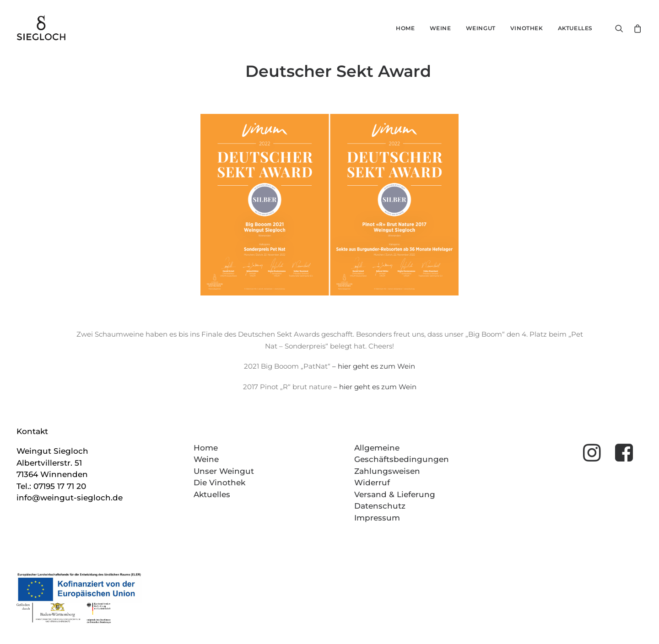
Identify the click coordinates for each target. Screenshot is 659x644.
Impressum (377, 518)
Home (405, 28)
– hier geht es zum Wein (374, 366)
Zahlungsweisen (387, 471)
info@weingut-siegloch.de (70, 498)
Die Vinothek (219, 483)
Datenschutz (380, 506)
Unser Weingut (224, 471)
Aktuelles (575, 28)
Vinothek (527, 28)
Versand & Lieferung (395, 494)
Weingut (481, 28)
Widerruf (372, 483)
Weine (440, 28)
